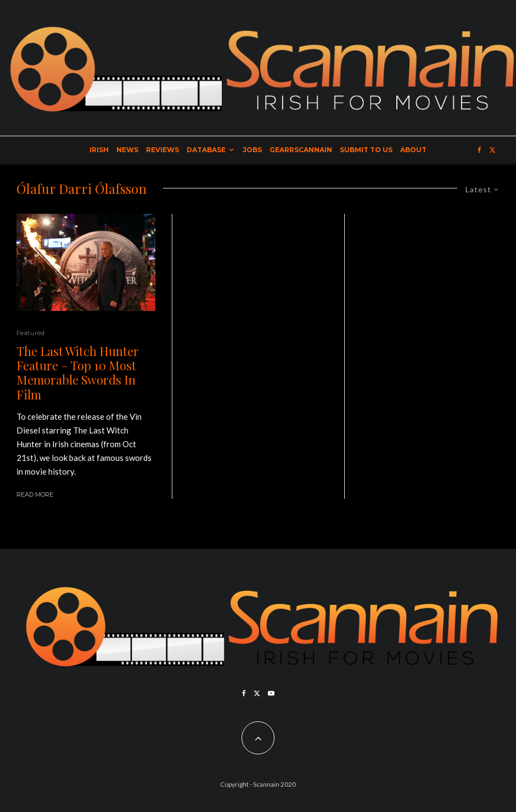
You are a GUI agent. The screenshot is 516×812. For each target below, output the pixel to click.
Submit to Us (366, 150)
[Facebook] (479, 150)
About (413, 150)
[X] (492, 150)
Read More (35, 494)
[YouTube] (271, 693)
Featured (30, 333)
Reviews (162, 150)
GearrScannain (301, 150)
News (127, 150)
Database (206, 150)
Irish (99, 150)
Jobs (252, 150)
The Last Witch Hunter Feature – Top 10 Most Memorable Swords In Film (78, 373)
